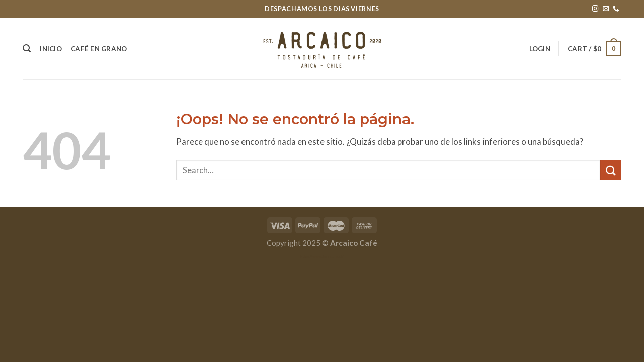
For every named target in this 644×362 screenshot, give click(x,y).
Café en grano (99, 49)
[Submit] (611, 170)
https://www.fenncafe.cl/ (322, 256)
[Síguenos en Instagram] (595, 9)
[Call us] (616, 9)
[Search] (27, 49)
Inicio (51, 49)
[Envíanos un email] (606, 9)
